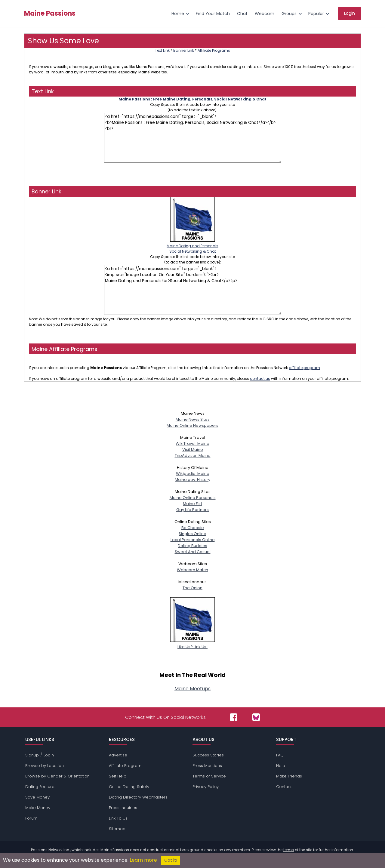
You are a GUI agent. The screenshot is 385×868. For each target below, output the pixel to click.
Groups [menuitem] (289, 14)
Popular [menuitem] (316, 14)
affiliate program (304, 368)
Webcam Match (192, 570)
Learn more (143, 860)
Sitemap (117, 829)
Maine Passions (50, 14)
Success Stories (208, 755)
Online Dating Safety (129, 787)
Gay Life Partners (192, 510)
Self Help (118, 776)
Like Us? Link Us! (192, 644)
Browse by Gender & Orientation (57, 776)
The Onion (192, 588)
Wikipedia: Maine (193, 474)
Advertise (118, 755)
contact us (260, 379)
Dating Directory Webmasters (138, 797)
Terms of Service (209, 776)
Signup (32, 755)
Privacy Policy (206, 787)
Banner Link (184, 50)
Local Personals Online (193, 540)
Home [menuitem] (178, 14)
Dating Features (41, 787)
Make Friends (289, 776)
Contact (284, 787)
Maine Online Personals (193, 498)
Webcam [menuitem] (265, 14)
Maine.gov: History (192, 480)
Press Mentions (207, 766)
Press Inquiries (123, 808)
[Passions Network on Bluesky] (256, 717)
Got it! (171, 860)
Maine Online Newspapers (192, 425)
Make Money (38, 808)
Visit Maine (193, 449)
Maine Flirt (192, 504)
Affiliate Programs (214, 50)
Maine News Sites (193, 419)
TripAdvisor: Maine (193, 456)
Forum (31, 818)
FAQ (280, 755)
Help (281, 766)
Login (49, 755)
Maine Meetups (192, 689)
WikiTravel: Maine (192, 443)
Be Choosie (193, 528)
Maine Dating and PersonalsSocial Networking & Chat (192, 246)
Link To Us (118, 818)
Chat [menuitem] (242, 14)
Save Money (37, 797)
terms (289, 850)
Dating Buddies (192, 546)
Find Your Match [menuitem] (213, 14)
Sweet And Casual (193, 552)
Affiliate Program (125, 766)
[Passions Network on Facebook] (234, 717)
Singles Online (192, 534)
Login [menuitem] (350, 13)
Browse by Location (45, 766)
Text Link (162, 50)
